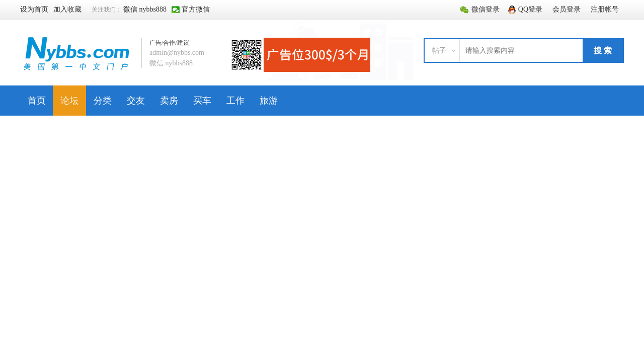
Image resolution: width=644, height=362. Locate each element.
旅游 (269, 101)
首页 (37, 101)
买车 (202, 101)
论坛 (69, 101)
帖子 (439, 51)
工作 (235, 101)
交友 (136, 101)
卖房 (169, 101)
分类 (103, 101)
